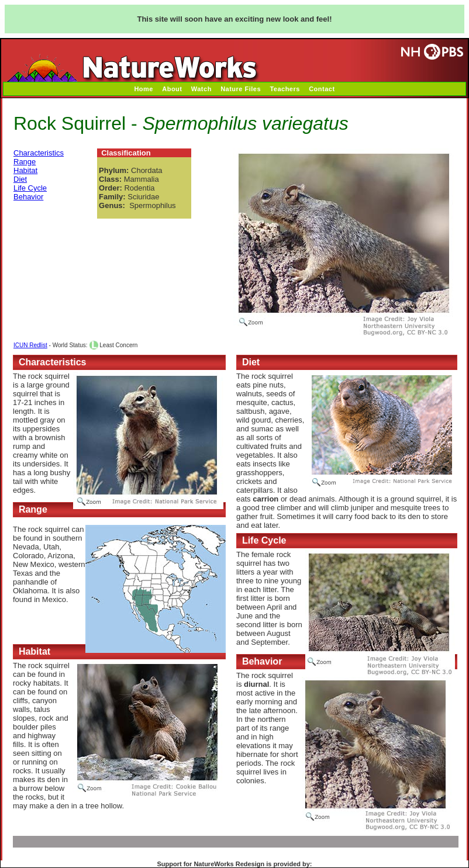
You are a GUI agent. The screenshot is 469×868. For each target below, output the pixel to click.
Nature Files (241, 89)
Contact (322, 89)
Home (144, 89)
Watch (201, 89)
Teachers (285, 89)
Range (25, 162)
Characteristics (39, 153)
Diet (20, 179)
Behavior (28, 197)
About (172, 89)
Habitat (25, 170)
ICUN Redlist (30, 345)
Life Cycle (30, 188)
